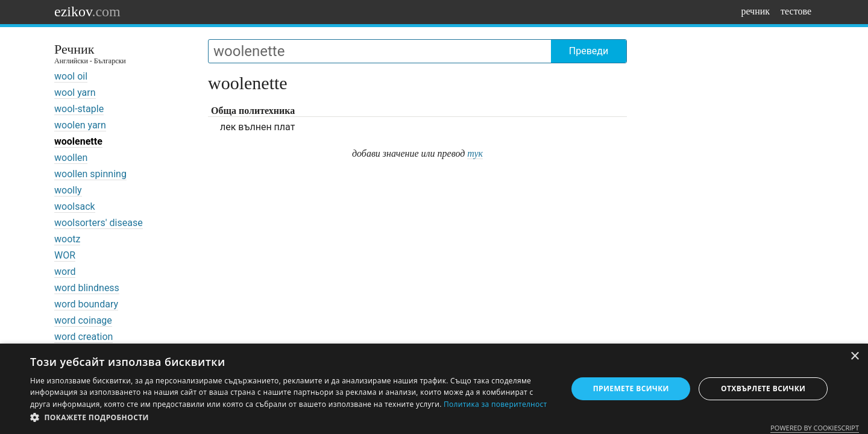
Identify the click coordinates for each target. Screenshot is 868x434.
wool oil (71, 76)
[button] (291, 418)
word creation (83, 337)
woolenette (78, 141)
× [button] (854, 357)
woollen (71, 158)
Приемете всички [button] (631, 388)
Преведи (589, 51)
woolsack (75, 206)
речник (755, 11)
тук (475, 153)
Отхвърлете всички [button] (763, 388)
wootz (67, 239)
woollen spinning (90, 174)
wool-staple (79, 109)
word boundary (86, 304)
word (65, 272)
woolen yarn (80, 125)
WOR (65, 255)
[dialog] (434, 389)
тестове (796, 11)
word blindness (87, 288)
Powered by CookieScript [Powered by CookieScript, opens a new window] (815, 428)
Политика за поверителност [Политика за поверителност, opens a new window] (495, 404)
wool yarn (75, 93)
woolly (68, 190)
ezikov (87, 11)
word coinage (83, 320)
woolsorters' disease (99, 223)
